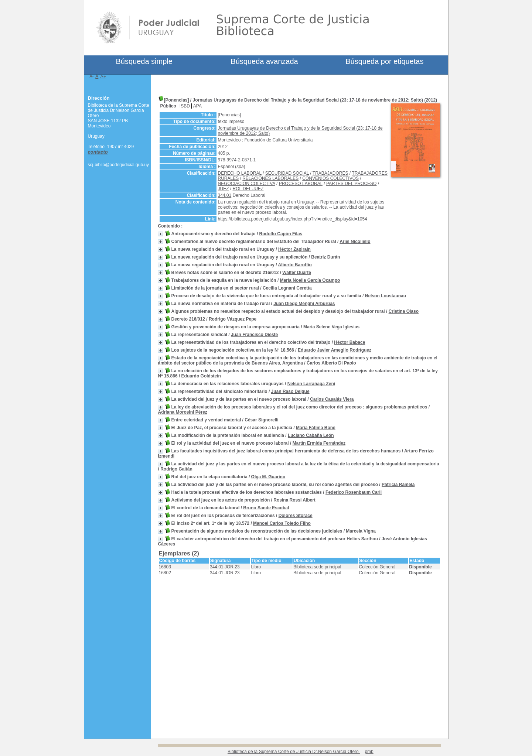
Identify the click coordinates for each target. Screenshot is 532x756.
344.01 (225, 195)
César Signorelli (261, 420)
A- (92, 76)
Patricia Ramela (398, 485)
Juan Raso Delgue (290, 391)
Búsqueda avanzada (264, 61)
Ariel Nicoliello (355, 242)
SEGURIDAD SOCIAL (287, 173)
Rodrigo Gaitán (176, 469)
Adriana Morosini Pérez (183, 412)
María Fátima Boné (316, 428)
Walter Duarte (297, 273)
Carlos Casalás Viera (332, 399)
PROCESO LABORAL (301, 184)
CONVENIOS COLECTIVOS (330, 178)
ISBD (185, 106)
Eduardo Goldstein (201, 376)
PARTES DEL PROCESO (351, 184)
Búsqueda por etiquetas (384, 61)
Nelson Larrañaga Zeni (311, 384)
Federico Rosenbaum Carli (354, 492)
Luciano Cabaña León (311, 435)
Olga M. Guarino (268, 477)
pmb (369, 752)
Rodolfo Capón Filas (281, 234)
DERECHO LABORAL (240, 173)
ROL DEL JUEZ (248, 189)
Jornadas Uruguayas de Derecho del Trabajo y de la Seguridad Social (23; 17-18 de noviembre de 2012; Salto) (308, 100)
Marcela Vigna (361, 531)
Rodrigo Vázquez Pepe (233, 319)
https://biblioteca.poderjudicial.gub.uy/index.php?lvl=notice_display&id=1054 (293, 219)
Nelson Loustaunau (386, 296)
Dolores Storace (296, 516)
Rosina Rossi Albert (294, 500)
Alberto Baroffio (295, 265)
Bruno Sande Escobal (266, 508)
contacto (98, 152)
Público (168, 106)
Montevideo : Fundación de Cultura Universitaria (265, 140)
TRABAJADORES (330, 173)
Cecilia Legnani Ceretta (287, 288)
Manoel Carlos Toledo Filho (282, 523)
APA (197, 106)
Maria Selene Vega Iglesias (331, 327)
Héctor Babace (349, 342)
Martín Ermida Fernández (319, 443)
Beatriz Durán (325, 257)
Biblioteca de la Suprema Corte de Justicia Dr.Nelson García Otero (294, 752)
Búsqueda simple (144, 61)
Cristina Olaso (404, 311)
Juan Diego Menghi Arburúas (304, 304)
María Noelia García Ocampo (310, 280)
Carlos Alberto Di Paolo (331, 363)
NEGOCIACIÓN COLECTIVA (247, 184)
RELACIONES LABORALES (270, 178)
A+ (103, 77)
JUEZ (224, 189)
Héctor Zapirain (294, 249)
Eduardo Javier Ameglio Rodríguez (335, 350)
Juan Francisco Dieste (254, 335)
